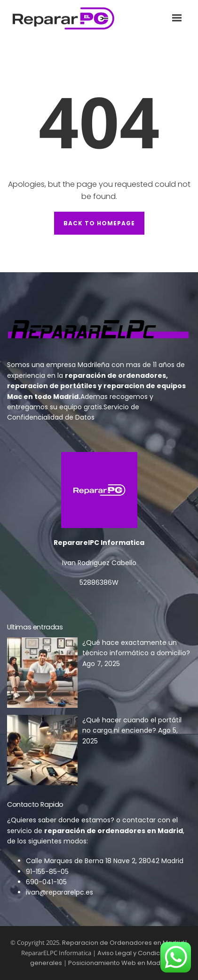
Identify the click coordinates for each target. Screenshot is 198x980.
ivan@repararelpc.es (59, 892)
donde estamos (84, 820)
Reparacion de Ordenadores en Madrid (123, 943)
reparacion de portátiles (52, 386)
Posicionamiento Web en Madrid (118, 963)
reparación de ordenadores (115, 375)
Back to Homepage (99, 223)
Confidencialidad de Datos (51, 417)
